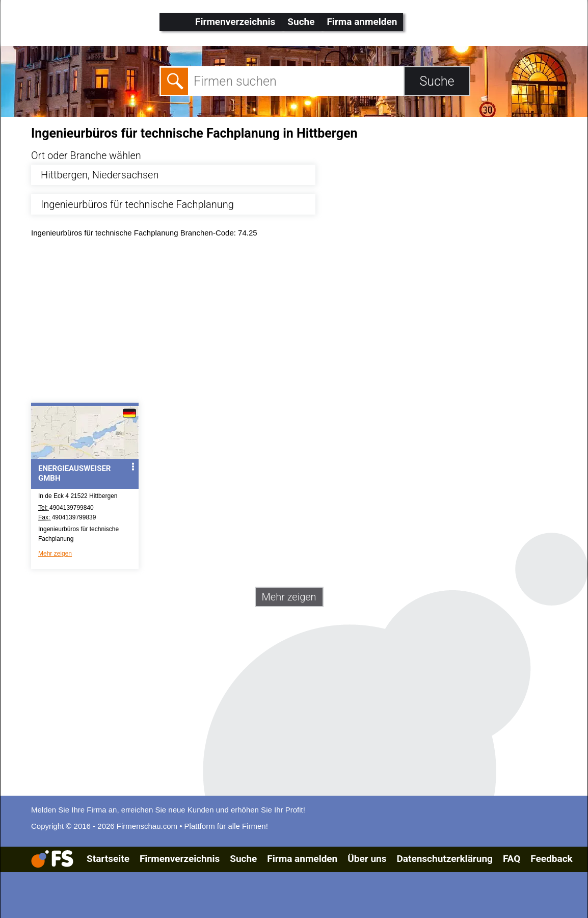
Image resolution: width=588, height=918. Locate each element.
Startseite (108, 859)
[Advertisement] (303, 323)
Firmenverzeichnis (235, 22)
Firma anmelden (362, 22)
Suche (301, 22)
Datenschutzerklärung (444, 859)
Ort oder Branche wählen (86, 155)
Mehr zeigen (55, 554)
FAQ (512, 859)
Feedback (551, 859)
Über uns (367, 859)
